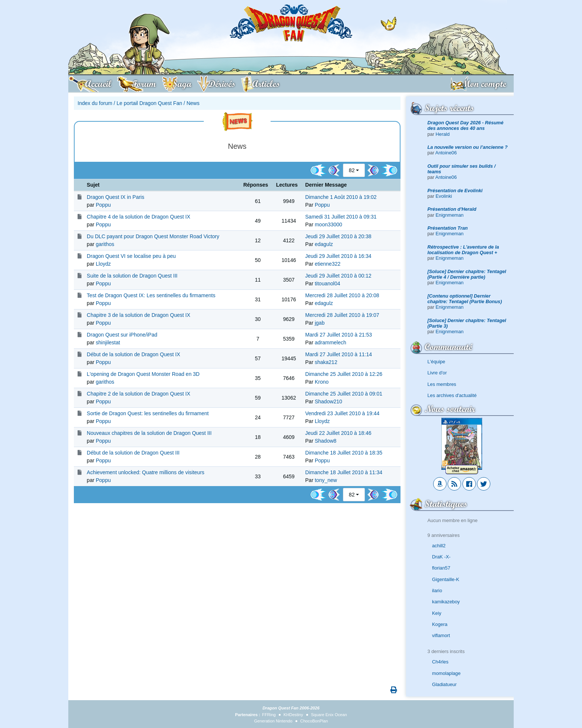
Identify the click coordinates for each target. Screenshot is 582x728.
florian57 (441, 568)
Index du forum (95, 103)
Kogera (440, 624)
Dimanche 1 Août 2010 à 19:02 (341, 197)
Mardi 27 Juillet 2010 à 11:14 (339, 354)
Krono (322, 382)
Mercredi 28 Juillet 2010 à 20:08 (342, 295)
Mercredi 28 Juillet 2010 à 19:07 (342, 315)
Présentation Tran (448, 228)
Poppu (103, 205)
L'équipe (436, 362)
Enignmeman (450, 215)
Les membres (442, 384)
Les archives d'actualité (452, 395)
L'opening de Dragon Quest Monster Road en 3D (143, 374)
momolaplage (446, 673)
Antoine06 (446, 153)
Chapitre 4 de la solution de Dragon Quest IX (139, 217)
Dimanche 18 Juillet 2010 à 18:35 (344, 453)
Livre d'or (437, 373)
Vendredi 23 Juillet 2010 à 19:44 (342, 413)
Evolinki (444, 196)
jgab (320, 323)
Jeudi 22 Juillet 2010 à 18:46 (338, 433)
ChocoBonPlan (314, 721)
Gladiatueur (444, 684)
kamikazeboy (446, 602)
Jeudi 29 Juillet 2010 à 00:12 (338, 276)
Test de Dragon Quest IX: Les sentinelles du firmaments (151, 295)
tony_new (326, 480)
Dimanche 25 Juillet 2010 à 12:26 (344, 374)
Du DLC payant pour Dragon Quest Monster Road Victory (153, 236)
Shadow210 (328, 401)
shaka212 (326, 362)
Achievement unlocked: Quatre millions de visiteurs (146, 472)
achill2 (439, 546)
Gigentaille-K (446, 579)
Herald (443, 134)
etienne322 (328, 264)
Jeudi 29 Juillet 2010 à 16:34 (338, 256)
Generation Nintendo (273, 721)
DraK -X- (441, 557)
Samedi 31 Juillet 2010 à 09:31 (341, 217)
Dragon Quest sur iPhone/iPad (122, 335)
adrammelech (331, 342)
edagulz (324, 244)
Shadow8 (326, 441)
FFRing (269, 715)
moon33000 (328, 224)
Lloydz (103, 264)
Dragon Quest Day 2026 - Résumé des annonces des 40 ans (466, 125)
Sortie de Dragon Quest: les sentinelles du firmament (148, 413)
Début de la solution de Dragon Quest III (133, 453)
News (193, 103)
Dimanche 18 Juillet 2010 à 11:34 (344, 472)
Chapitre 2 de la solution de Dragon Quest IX (139, 394)
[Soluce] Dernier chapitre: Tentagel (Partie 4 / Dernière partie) (467, 274)
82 (352, 170)
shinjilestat (108, 342)
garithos (105, 244)
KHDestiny (293, 715)
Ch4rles (440, 662)
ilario (437, 591)
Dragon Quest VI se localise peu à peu (131, 256)
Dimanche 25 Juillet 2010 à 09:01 (344, 394)
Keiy (437, 613)
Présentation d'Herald (452, 209)
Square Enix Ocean (329, 715)
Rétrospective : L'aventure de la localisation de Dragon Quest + (463, 250)
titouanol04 (328, 283)
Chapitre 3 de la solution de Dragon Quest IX (139, 315)
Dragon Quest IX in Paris (116, 197)
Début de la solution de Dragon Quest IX (133, 354)
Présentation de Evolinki (455, 191)
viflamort (441, 635)
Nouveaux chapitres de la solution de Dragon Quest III (149, 433)
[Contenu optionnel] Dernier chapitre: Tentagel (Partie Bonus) (465, 299)
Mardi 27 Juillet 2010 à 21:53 (339, 335)
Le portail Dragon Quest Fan (149, 103)
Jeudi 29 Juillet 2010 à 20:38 (338, 236)
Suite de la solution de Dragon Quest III (132, 276)
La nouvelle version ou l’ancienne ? (468, 147)
